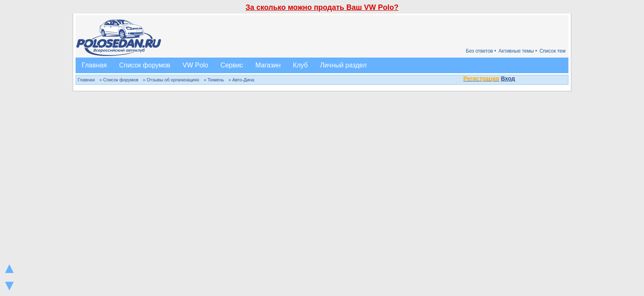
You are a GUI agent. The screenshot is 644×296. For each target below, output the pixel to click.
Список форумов (145, 65)
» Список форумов (119, 80)
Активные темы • (518, 51)
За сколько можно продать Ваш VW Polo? (322, 7)
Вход (508, 79)
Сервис (232, 65)
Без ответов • (481, 51)
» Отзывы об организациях (171, 80)
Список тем (552, 51)
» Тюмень (214, 80)
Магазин (268, 65)
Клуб (300, 65)
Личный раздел (343, 65)
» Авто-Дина (241, 80)
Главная (94, 65)
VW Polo (195, 65)
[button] (520, 79)
